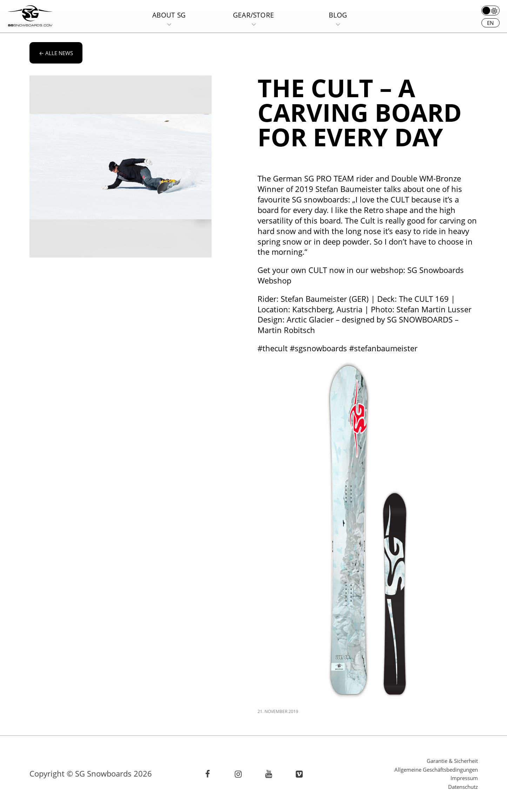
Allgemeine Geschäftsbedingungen (436, 770)
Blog (338, 15)
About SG (169, 15)
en (490, 23)
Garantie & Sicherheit (452, 761)
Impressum (464, 778)
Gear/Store (253, 15)
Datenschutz (463, 787)
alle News (56, 53)
